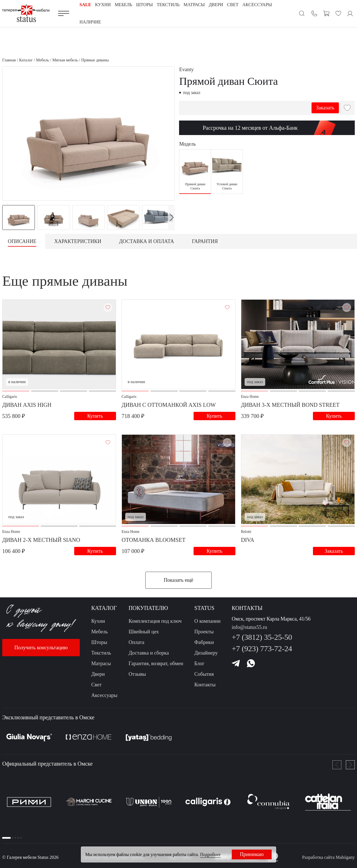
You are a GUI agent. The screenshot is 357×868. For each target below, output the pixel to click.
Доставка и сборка (149, 653)
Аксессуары (104, 695)
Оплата (137, 642)
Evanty (186, 69)
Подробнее (210, 854)
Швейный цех (144, 632)
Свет (96, 685)
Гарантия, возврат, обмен (156, 663)
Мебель (99, 632)
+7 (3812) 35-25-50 (262, 637)
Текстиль (101, 653)
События (204, 674)
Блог (199, 663)
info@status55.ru (249, 627)
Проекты (204, 632)
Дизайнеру (206, 653)
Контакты (205, 685)
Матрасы (101, 663)
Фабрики (204, 642)
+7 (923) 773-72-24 (262, 649)
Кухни (98, 621)
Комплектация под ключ (155, 621)
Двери (98, 674)
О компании (208, 621)
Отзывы (137, 674)
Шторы (99, 642)
